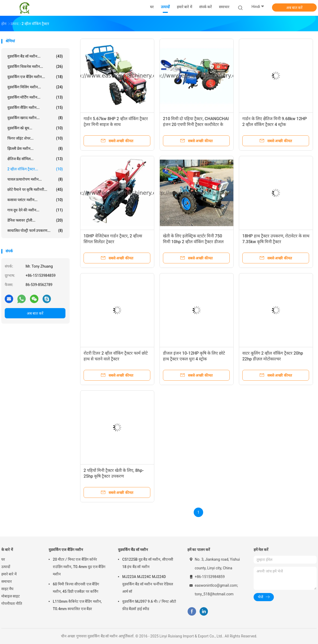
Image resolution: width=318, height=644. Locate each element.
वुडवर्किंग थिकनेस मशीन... (35, 67)
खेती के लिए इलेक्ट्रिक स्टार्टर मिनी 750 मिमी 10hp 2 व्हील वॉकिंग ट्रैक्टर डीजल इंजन (193, 242)
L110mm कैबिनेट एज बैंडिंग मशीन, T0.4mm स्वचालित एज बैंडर (77, 605)
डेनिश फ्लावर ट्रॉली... (35, 220)
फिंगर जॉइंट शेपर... (35, 138)
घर (3, 559)
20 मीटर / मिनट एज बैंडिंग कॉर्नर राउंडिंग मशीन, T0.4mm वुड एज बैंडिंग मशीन (79, 567)
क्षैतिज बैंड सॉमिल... (35, 159)
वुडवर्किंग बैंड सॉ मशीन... (35, 56)
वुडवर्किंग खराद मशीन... (35, 118)
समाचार (7, 581)
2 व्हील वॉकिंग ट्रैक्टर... (35, 169)
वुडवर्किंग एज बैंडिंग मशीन (66, 550)
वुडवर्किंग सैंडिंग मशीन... (35, 108)
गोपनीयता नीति (12, 604)
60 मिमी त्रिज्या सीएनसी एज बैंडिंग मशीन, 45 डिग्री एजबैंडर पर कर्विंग (76, 588)
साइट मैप (7, 589)
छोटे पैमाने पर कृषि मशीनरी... (35, 190)
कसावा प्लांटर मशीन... (35, 200)
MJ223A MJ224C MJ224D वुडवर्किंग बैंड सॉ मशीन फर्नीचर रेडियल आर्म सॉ (148, 584)
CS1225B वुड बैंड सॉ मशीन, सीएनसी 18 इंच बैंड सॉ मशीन (148, 563)
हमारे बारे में (9, 574)
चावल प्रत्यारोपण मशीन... (35, 179)
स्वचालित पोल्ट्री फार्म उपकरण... (35, 231)
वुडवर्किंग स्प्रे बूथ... (35, 128)
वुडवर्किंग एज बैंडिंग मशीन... (35, 77)
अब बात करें (294, 8)
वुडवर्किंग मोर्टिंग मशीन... (35, 97)
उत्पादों (6, 567)
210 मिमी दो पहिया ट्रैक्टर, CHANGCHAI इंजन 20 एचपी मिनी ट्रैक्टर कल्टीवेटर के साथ (196, 124)
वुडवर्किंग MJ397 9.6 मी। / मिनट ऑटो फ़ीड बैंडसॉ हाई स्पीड (149, 605)
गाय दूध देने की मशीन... (35, 210)
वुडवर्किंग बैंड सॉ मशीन (133, 550)
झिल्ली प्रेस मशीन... (35, 149)
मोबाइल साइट (11, 596)
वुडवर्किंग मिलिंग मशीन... (35, 87)
